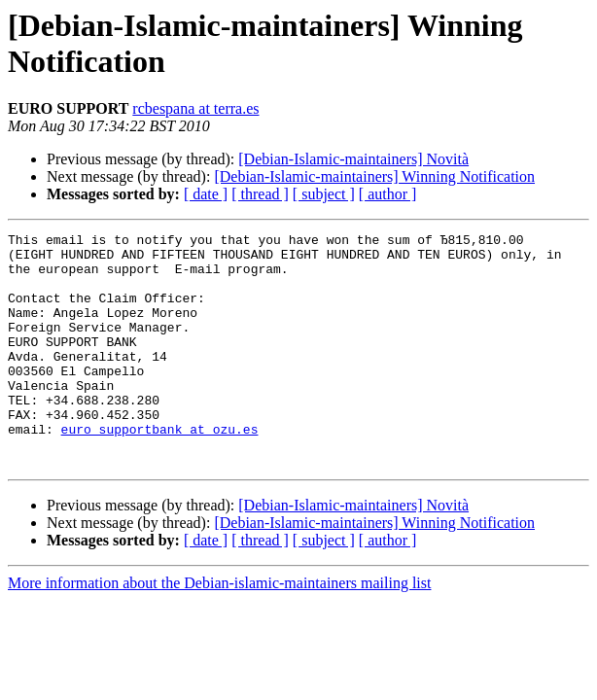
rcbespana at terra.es (195, 108)
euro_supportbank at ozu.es (160, 470)
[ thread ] (260, 194)
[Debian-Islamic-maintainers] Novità (353, 159)
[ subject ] (324, 194)
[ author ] (388, 194)
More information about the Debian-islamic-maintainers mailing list (219, 630)
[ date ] (206, 194)
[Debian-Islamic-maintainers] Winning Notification (374, 176)
